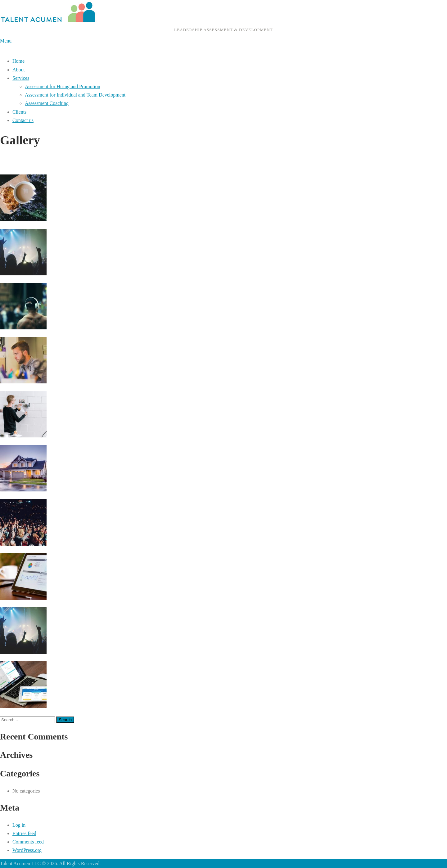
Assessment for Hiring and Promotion (63, 86)
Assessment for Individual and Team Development (75, 95)
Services (21, 78)
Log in (19, 825)
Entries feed (24, 833)
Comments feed (28, 842)
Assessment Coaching (47, 103)
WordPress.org (27, 850)
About (19, 70)
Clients (19, 112)
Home (18, 61)
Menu (6, 41)
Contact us (23, 120)
